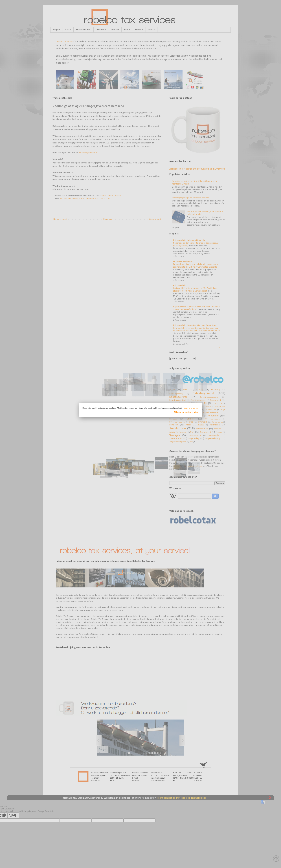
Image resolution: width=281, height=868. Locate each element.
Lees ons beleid (191, 408)
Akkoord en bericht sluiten (186, 412)
